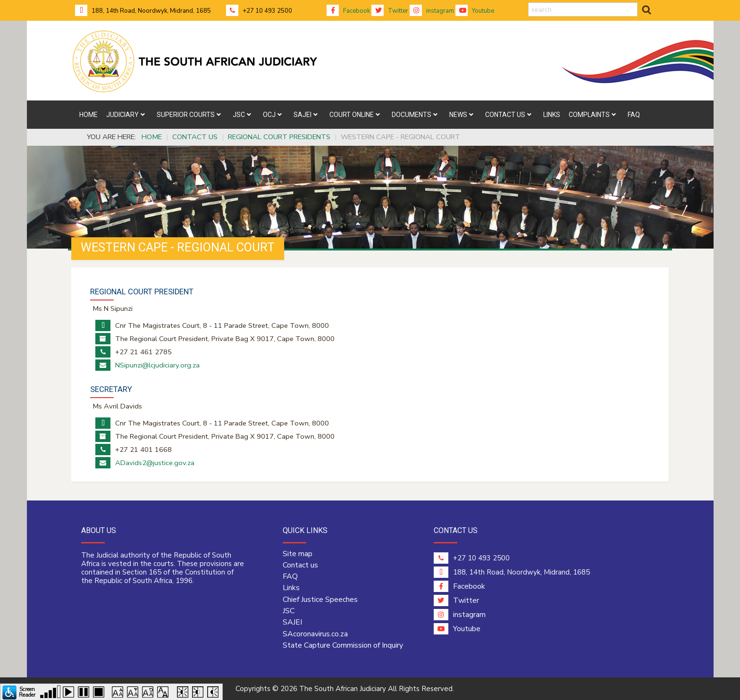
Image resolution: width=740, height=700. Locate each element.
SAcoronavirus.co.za (315, 634)
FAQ (290, 576)
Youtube (475, 11)
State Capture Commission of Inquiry (343, 645)
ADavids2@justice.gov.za (155, 463)
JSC (289, 611)
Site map (298, 554)
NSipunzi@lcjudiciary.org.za (157, 365)
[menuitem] (88, 115)
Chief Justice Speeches (320, 600)
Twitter (390, 11)
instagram (432, 11)
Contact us (300, 565)
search (528, 3)
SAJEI (292, 622)
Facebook (348, 11)
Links (291, 588)
